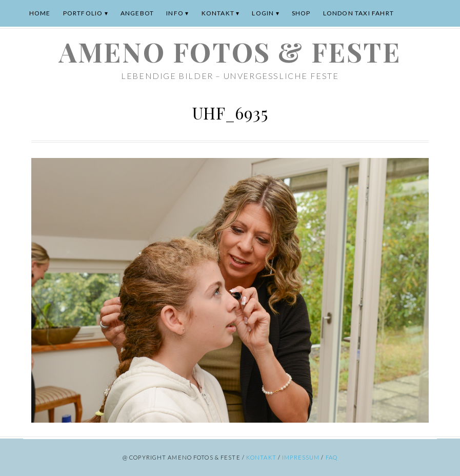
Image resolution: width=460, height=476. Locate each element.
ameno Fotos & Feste (230, 52)
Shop (301, 13)
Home (40, 13)
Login (263, 13)
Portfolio (83, 13)
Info (175, 13)
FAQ (332, 457)
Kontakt (218, 13)
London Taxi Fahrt (358, 13)
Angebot (137, 13)
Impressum (301, 457)
